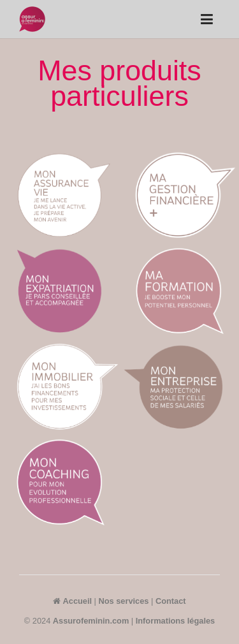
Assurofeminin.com (91, 621)
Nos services (124, 601)
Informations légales (175, 621)
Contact (171, 601)
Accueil (72, 601)
